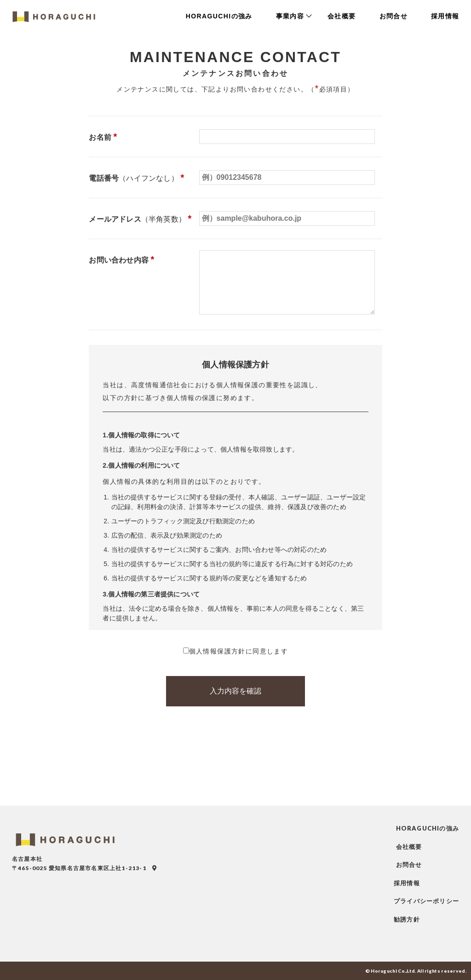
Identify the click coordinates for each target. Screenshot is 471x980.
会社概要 (343, 16)
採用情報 (445, 16)
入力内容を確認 (235, 691)
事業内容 (292, 16)
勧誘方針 (407, 919)
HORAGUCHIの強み (221, 16)
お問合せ (394, 16)
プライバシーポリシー (426, 901)
